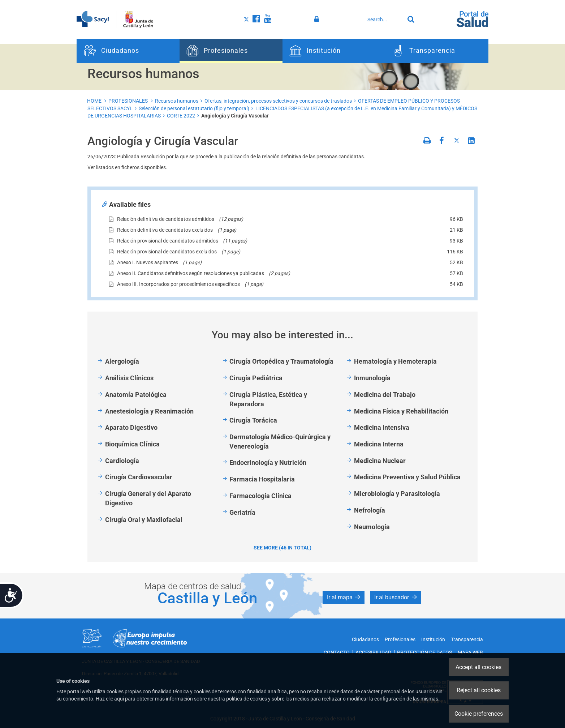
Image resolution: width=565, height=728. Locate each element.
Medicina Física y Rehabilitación (401, 411)
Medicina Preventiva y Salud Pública (407, 477)
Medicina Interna (379, 444)
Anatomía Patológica (136, 395)
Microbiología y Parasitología (397, 494)
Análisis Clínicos (129, 378)
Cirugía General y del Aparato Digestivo (148, 498)
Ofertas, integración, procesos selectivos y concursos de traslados (278, 101)
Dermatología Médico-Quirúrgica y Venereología (280, 442)
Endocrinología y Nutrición (268, 463)
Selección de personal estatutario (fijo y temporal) (194, 108)
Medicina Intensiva (382, 427)
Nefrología (370, 510)
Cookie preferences (479, 714)
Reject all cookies (479, 690)
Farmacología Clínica (260, 496)
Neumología (372, 527)
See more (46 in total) (282, 548)
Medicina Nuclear (380, 461)
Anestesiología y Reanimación (149, 411)
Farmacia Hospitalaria (262, 479)
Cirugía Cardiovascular (139, 477)
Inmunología (372, 378)
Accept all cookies (478, 667)
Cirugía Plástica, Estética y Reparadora (268, 399)
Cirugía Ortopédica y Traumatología (281, 361)
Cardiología (122, 461)
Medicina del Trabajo (385, 395)
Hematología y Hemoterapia (395, 361)
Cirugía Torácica (253, 420)
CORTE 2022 (181, 116)
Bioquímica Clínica (132, 444)
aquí (119, 699)
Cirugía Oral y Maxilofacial (144, 520)
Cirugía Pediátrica (256, 378)
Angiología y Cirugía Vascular (235, 116)
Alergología (122, 361)
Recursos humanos (177, 101)
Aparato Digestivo (131, 427)
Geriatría (242, 512)
